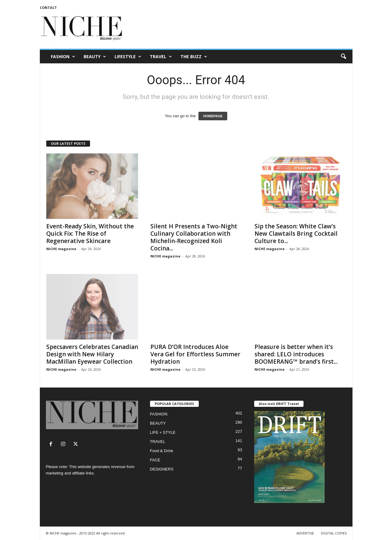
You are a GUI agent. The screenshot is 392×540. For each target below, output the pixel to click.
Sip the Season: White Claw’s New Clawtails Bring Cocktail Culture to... (296, 234)
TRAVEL (161, 57)
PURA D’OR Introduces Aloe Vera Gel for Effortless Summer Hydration (195, 354)
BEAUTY (95, 57)
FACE (155, 460)
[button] (343, 57)
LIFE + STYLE (163, 432)
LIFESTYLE (128, 57)
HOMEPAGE (213, 116)
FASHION (63, 57)
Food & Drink (162, 451)
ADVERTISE (305, 533)
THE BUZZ (194, 57)
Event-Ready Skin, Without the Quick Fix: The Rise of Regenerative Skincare (90, 234)
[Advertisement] (241, 29)
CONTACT (48, 7)
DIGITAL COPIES (334, 533)
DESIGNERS (162, 469)
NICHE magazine (61, 249)
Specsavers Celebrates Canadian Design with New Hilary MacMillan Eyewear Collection (92, 354)
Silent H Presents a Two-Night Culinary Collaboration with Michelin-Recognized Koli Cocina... (194, 237)
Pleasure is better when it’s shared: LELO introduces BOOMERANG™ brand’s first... (296, 354)
